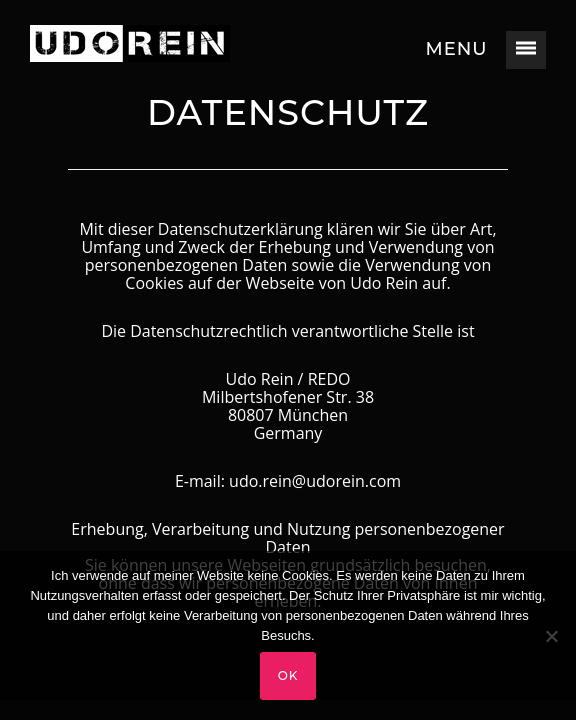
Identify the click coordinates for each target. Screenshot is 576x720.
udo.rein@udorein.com (315, 481)
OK (288, 675)
